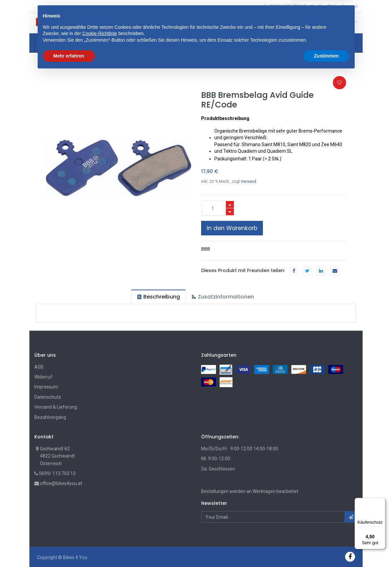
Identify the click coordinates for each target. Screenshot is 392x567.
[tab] (158, 297)
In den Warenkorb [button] (232, 228)
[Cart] (327, 23)
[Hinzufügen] (230, 204)
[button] (129, 23)
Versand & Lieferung (56, 407)
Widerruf (43, 377)
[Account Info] (351, 22)
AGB (39, 367)
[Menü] (381, 502)
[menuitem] (52, 43)
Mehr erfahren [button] (69, 549)
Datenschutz (48, 397)
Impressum (46, 387)
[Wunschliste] (338, 23)
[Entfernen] (230, 212)
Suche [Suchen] (259, 23)
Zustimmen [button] (326, 549)
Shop (45, 63)
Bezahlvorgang (50, 417)
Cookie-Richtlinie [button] (100, 527)
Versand (249, 182)
